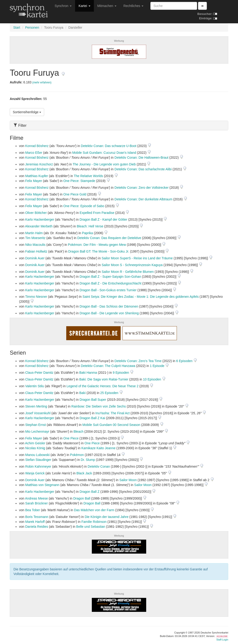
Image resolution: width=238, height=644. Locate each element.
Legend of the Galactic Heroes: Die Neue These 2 (102, 386)
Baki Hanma (88, 373)
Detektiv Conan (99, 466)
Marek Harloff (35, 522)
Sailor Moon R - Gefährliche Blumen (128, 272)
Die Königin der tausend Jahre (106, 517)
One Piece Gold (75, 194)
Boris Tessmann (37, 517)
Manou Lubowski (37, 455)
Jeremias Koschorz (39, 164)
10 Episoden (152, 379)
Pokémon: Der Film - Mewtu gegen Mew (97, 245)
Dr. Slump (88, 460)
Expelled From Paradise (97, 213)
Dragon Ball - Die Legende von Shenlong (109, 313)
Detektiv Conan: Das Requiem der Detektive (109, 238)
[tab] (119, 125)
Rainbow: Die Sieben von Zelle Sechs (99, 406)
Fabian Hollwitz (36, 251)
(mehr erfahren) (42, 82)
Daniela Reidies (36, 527)
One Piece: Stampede (79, 181)
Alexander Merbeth (39, 226)
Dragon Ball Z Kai (92, 418)
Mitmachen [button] (107, 6)
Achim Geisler (35, 443)
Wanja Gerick (35, 473)
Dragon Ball (82, 498)
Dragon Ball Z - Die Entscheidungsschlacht (110, 283)
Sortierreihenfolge (27, 112)
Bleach (78, 432)
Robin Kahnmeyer (38, 466)
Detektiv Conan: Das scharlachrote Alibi (143, 169)
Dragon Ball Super (93, 400)
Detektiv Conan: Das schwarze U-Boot (109, 146)
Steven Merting (36, 406)
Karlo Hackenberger (40, 219)
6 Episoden (185, 361)
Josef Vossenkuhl (38, 413)
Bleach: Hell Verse (90, 226)
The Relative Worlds (88, 176)
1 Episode (158, 366)
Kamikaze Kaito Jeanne (98, 448)
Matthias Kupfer (36, 176)
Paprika (87, 233)
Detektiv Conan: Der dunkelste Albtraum (144, 199)
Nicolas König (35, 448)
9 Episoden (121, 373)
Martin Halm (34, 233)
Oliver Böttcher (36, 213)
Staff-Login (222, 640)
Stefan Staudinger (38, 460)
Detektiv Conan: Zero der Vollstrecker (142, 188)
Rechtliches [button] (133, 6)
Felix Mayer (33, 181)
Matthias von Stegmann (42, 485)
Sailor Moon (128, 480)
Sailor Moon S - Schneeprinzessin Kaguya (132, 265)
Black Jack (84, 473)
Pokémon (77, 455)
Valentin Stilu (35, 386)
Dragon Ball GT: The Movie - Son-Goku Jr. (99, 251)
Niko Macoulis (35, 245)
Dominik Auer (35, 258)
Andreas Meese (36, 498)
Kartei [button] (84, 6)
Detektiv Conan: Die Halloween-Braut (142, 158)
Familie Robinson (94, 522)
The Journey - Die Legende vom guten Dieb (104, 164)
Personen (32, 27)
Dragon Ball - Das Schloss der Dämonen (109, 306)
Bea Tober (33, 510)
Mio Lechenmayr (37, 432)
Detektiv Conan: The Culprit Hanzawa (108, 366)
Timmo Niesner (36, 297)
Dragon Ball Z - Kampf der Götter (103, 219)
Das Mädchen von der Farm (94, 510)
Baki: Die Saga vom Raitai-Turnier (104, 379)
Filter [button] (20, 125)
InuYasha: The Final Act (112, 413)
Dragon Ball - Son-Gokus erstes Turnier (108, 290)
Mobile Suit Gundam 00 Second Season (111, 425)
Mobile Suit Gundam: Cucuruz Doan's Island (104, 153)
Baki (82, 393)
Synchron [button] (63, 6)
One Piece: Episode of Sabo (84, 206)
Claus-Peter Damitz (39, 373)
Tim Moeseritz (35, 238)
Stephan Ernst (35, 425)
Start (17, 27)
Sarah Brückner (36, 503)
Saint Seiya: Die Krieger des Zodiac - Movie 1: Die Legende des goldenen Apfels (141, 297)
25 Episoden (110, 393)
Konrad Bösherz (37, 146)
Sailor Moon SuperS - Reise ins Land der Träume (137, 258)
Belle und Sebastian (91, 527)
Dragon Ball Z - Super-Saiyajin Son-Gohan (110, 277)
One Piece (71, 438)
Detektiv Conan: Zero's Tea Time (138, 361)
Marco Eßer (34, 153)
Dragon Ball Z (89, 492)
